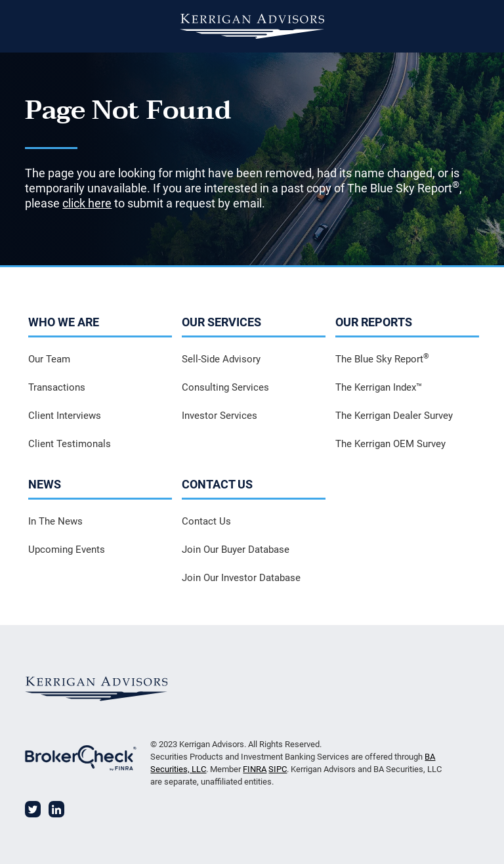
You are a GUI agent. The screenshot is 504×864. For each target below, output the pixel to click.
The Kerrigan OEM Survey (390, 444)
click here (87, 203)
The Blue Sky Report (382, 358)
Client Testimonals (70, 444)
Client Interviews (65, 416)
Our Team (49, 359)
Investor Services (220, 416)
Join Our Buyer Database (236, 550)
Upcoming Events (67, 550)
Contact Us (206, 521)
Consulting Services (225, 387)
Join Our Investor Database (241, 578)
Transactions (57, 387)
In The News (55, 521)
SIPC (278, 769)
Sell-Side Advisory (221, 359)
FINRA (255, 769)
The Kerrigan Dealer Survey (394, 416)
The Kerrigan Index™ (379, 387)
